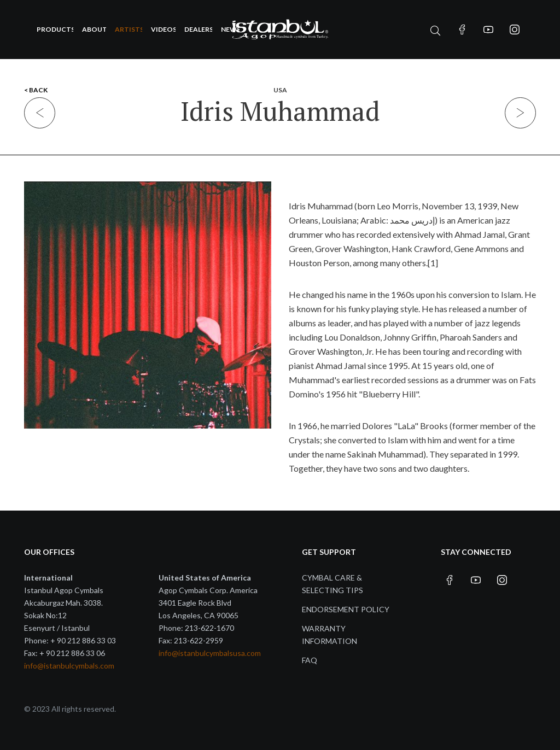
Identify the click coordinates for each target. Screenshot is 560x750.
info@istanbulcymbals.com (69, 666)
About (94, 29)
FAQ (310, 660)
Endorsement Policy (346, 609)
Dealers (198, 29)
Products (55, 29)
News (230, 29)
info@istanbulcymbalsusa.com (210, 653)
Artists (129, 29)
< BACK (36, 90)
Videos (163, 29)
